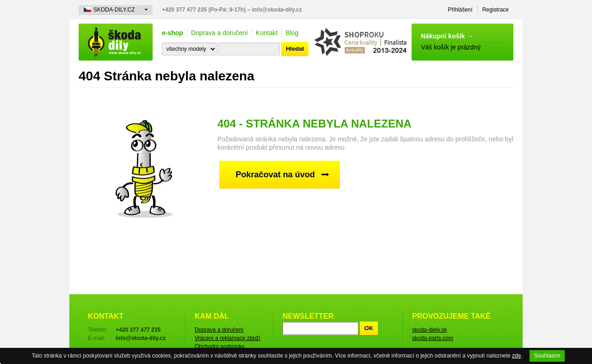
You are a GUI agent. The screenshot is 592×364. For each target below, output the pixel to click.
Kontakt (267, 33)
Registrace (496, 10)
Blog (292, 33)
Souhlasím (547, 356)
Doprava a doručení (219, 33)
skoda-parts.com (433, 338)
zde (516, 356)
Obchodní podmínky (219, 346)
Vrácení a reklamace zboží (228, 338)
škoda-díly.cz (116, 42)
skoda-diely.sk (429, 330)
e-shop (173, 33)
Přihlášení (460, 10)
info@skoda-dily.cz (277, 10)
